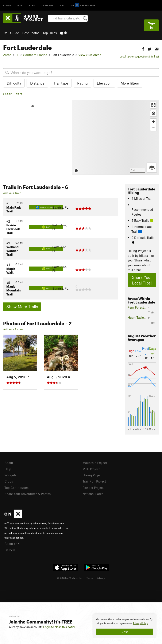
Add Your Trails (12, 193)
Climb (7, 5)
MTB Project (91, 469)
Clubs (9, 481)
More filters (130, 83)
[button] (143, 49)
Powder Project (93, 488)
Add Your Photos (13, 329)
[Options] (152, 168)
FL (17, 55)
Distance (37, 83)
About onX (12, 544)
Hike (32, 5)
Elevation (104, 83)
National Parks (93, 494)
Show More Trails (22, 307)
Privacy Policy (140, 623)
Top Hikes (50, 33)
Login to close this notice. (60, 627)
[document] (124, 626)
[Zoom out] (153, 128)
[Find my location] (153, 113)
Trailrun (48, 5)
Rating (82, 83)
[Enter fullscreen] (153, 105)
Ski (62, 5)
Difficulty (14, 83)
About (9, 463)
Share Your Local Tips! (142, 280)
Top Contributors (16, 488)
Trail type (61, 83)
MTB (20, 5)
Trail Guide (11, 33)
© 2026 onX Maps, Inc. (70, 578)
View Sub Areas (90, 55)
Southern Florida (35, 55)
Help (8, 469)
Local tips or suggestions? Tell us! (139, 56)
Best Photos (31, 33)
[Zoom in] (153, 122)
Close (124, 632)
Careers (10, 550)
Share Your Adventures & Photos (28, 494)
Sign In (151, 25)
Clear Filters (13, 94)
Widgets (10, 475)
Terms (90, 578)
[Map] (115, 137)
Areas (7, 55)
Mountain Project (95, 463)
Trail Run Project (94, 481)
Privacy (101, 578)
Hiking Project (92, 475)
